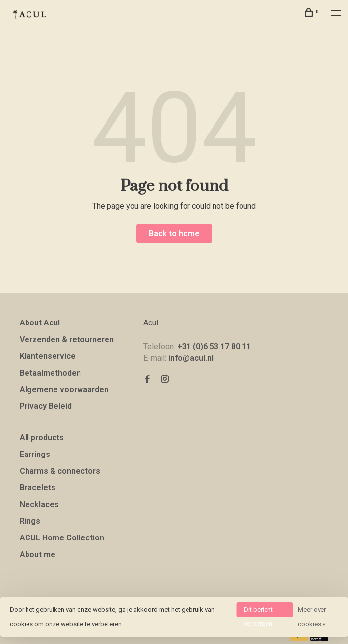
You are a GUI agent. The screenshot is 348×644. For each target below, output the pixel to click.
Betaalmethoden (50, 373)
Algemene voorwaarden (64, 389)
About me (38, 554)
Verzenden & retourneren (67, 339)
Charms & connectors (60, 471)
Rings (30, 521)
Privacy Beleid (46, 406)
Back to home (174, 233)
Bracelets (38, 488)
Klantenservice (48, 356)
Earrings (35, 454)
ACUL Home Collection (62, 538)
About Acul (40, 323)
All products (42, 438)
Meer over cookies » (312, 617)
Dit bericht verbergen (258, 611)
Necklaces (39, 504)
